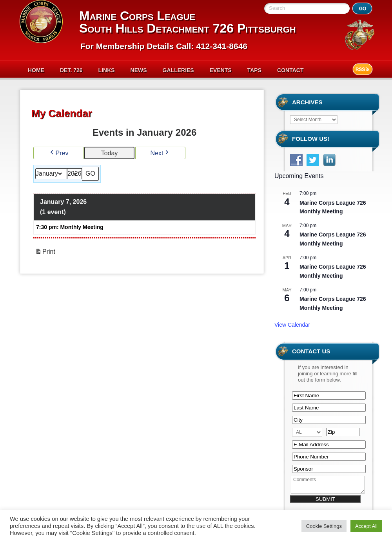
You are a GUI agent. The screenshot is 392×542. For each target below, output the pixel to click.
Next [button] (161, 153)
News (139, 70)
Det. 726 (71, 70)
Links (107, 70)
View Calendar (292, 325)
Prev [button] (59, 153)
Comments (328, 485)
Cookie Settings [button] (324, 526)
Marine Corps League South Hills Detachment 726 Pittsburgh (188, 22)
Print (45, 253)
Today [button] (110, 153)
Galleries (178, 70)
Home (36, 70)
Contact (290, 70)
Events (221, 70)
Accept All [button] (366, 526)
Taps (254, 70)
